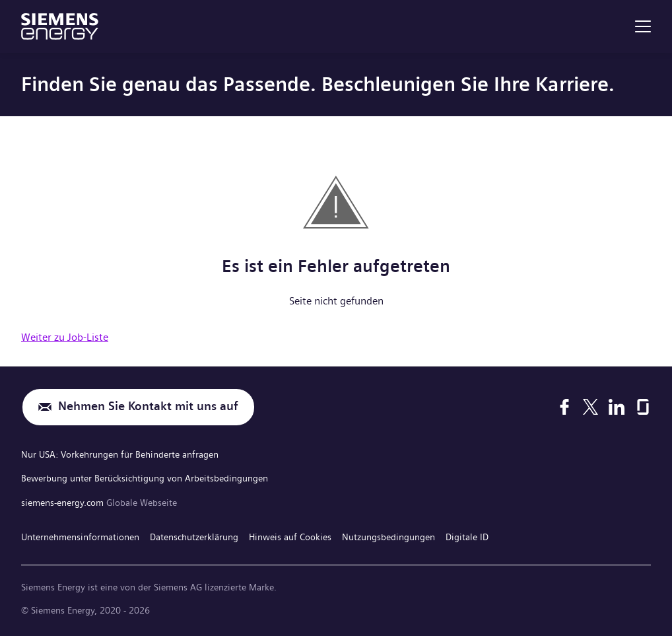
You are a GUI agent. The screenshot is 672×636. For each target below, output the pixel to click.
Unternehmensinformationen (80, 534)
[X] (590, 407)
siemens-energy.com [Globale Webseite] (64, 501)
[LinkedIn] (617, 407)
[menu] (643, 26)
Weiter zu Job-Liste (65, 337)
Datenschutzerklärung (194, 534)
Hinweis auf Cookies (290, 534)
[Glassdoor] (643, 407)
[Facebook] (564, 407)
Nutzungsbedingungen (388, 534)
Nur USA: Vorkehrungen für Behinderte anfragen (120, 454)
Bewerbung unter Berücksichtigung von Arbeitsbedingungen (145, 477)
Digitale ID (467, 534)
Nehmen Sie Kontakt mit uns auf (148, 407)
